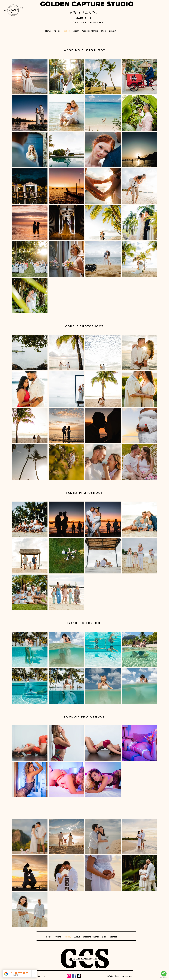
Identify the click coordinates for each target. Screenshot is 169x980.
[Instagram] (69, 976)
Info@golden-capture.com (119, 976)
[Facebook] (74, 976)
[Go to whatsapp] (164, 974)
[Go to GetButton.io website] (164, 978)
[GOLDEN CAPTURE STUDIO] (85, 959)
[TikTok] (79, 976)
